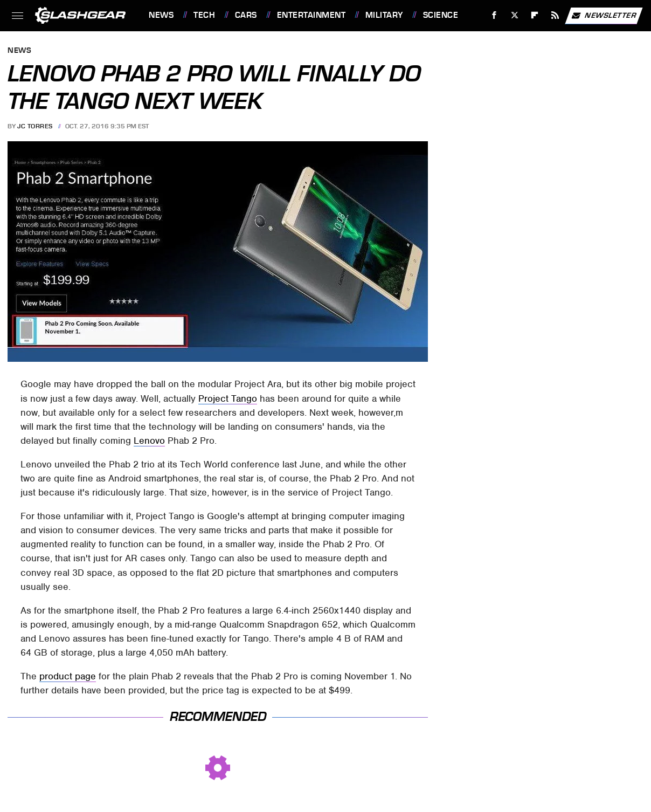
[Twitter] (514, 15)
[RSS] (555, 15)
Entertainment (311, 15)
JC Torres (35, 126)
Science (441, 15)
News (161, 15)
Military (384, 15)
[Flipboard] (535, 15)
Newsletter (604, 16)
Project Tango (228, 398)
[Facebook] (494, 15)
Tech (204, 15)
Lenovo (149, 441)
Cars (246, 15)
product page (68, 676)
